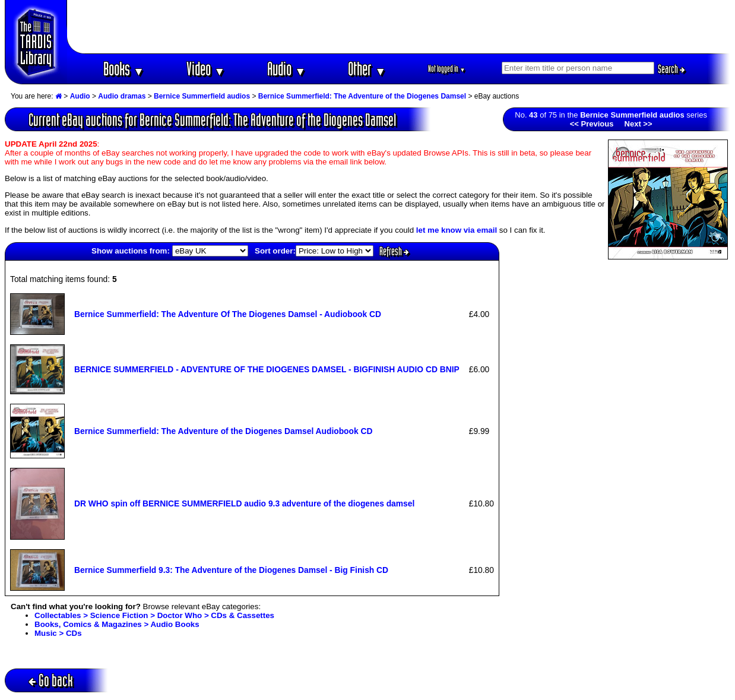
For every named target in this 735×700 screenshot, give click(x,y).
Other (367, 69)
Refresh (394, 251)
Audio (286, 69)
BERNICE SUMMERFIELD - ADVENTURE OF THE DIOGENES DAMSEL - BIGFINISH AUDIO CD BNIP (267, 369)
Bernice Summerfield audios (202, 96)
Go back (51, 680)
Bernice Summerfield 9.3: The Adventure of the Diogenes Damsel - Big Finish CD (231, 570)
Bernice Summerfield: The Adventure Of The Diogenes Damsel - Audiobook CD (228, 314)
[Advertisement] (399, 27)
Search (671, 69)
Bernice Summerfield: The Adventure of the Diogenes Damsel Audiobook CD (223, 431)
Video (206, 69)
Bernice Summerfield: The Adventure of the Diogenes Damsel (362, 96)
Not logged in (447, 69)
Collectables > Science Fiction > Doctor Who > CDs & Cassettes (154, 615)
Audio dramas (122, 96)
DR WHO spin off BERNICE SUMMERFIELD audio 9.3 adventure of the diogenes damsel (244, 503)
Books (124, 69)
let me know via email (457, 230)
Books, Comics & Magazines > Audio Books (117, 624)
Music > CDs (58, 633)
